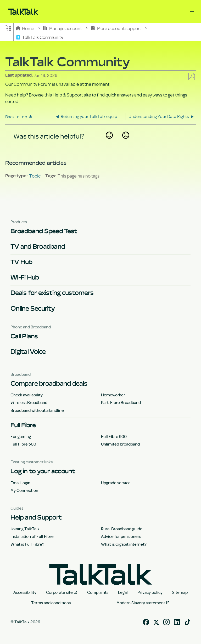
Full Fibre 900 (114, 436)
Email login (20, 483)
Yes (109, 142)
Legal (123, 592)
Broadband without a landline (37, 410)
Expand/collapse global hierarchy (8, 27)
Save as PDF (191, 77)
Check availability (27, 395)
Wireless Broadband (29, 402)
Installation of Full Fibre (32, 536)
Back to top (16, 116)
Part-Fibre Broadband (121, 402)
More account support (116, 28)
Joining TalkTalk (25, 529)
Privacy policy (150, 592)
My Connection (24, 490)
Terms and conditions (51, 603)
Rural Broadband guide (122, 529)
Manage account (63, 28)
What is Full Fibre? (27, 544)
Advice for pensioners (121, 536)
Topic (35, 176)
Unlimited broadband (120, 444)
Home (26, 28)
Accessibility (25, 592)
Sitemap (180, 592)
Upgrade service (116, 483)
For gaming (21, 436)
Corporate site (59, 592)
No (126, 142)
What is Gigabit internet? (124, 544)
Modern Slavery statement (141, 603)
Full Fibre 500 (23, 444)
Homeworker (113, 395)
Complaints (98, 592)
